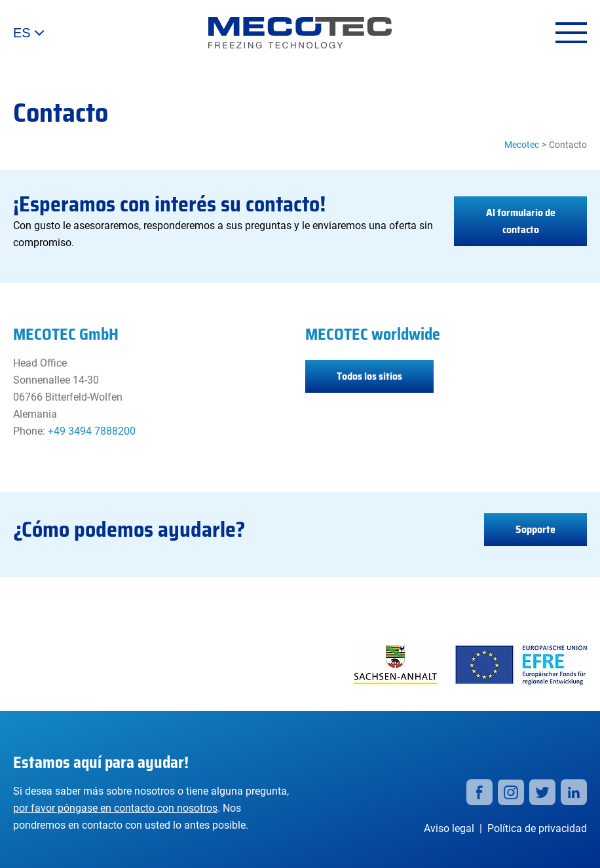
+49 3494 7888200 (92, 431)
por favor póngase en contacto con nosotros (115, 808)
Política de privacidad (537, 828)
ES (29, 33)
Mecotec (522, 145)
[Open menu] (571, 33)
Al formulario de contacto (521, 221)
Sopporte (535, 529)
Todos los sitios (369, 376)
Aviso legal (449, 828)
